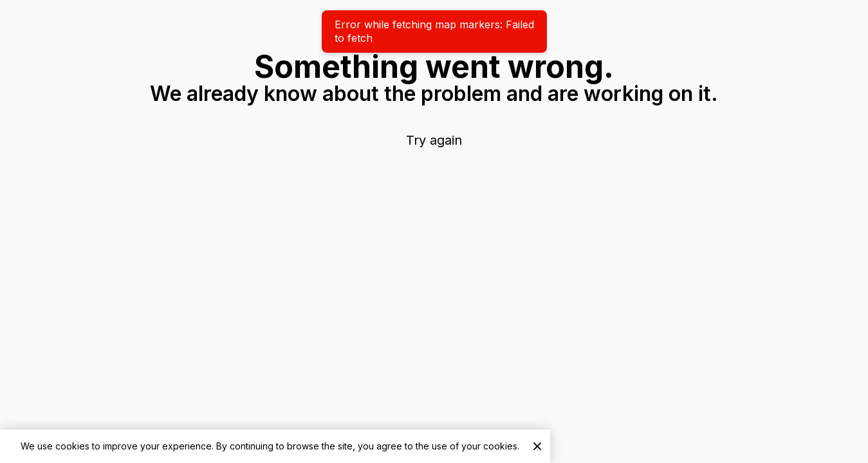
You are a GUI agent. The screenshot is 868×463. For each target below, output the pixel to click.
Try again (434, 140)
